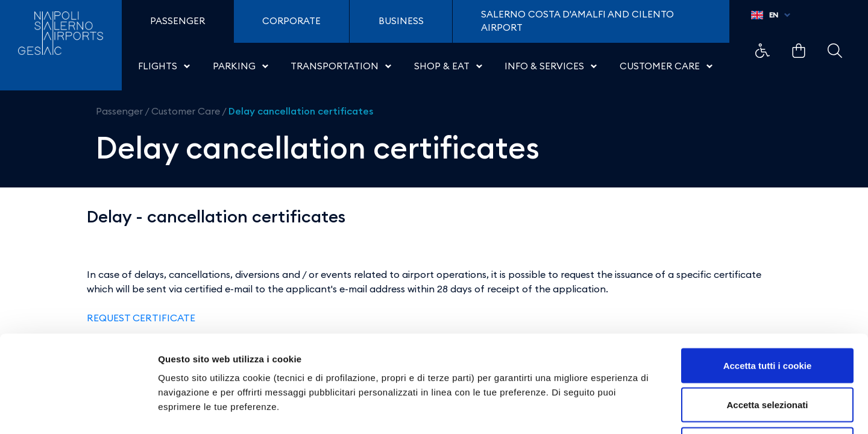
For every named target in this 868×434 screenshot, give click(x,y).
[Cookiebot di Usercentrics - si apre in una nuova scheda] (78, 410)
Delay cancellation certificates (301, 111)
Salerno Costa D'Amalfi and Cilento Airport (577, 21)
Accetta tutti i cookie (768, 276)
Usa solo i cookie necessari (767, 355)
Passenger (119, 111)
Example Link (763, 51)
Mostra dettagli (634, 410)
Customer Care (186, 111)
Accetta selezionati (767, 316)
